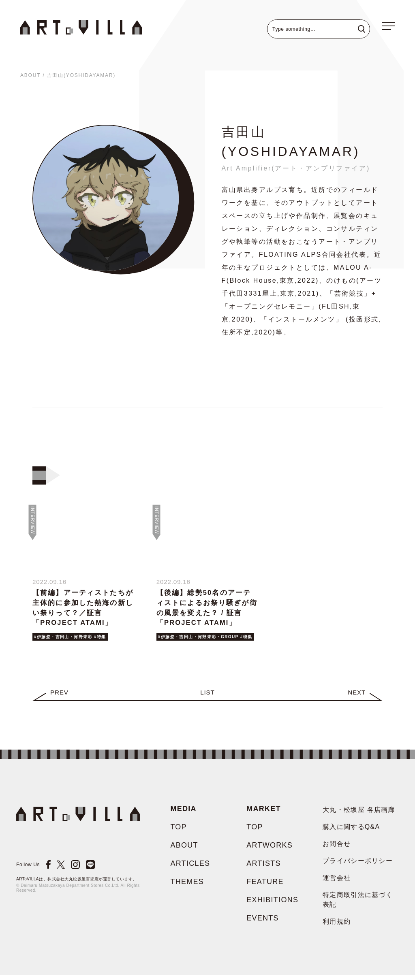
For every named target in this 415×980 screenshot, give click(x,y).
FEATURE (265, 887)
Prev (60, 697)
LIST (208, 697)
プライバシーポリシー (358, 866)
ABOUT (30, 75)
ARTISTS (264, 869)
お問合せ (337, 849)
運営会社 (337, 883)
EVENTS (263, 923)
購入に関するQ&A (351, 832)
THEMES (187, 887)
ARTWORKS (270, 850)
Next (356, 697)
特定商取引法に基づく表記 (358, 905)
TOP (178, 832)
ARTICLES (190, 869)
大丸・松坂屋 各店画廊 (359, 815)
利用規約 (337, 927)
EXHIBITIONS (272, 905)
